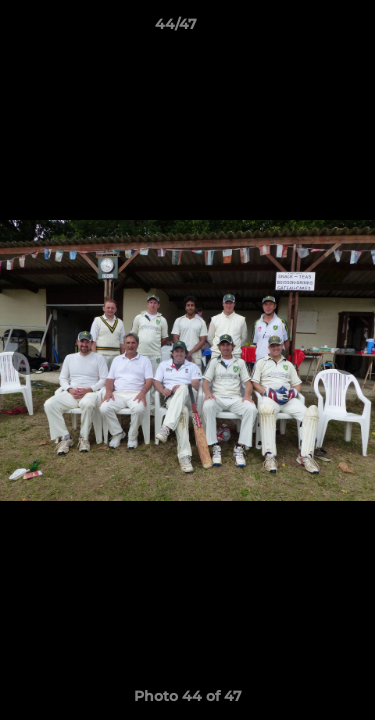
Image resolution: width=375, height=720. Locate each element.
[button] (303, 29)
